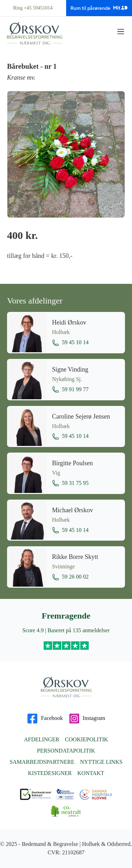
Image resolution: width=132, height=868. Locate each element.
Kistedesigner (50, 773)
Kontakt (91, 773)
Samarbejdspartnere (42, 762)
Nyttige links (101, 762)
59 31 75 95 (70, 483)
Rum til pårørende (99, 8)
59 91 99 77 (70, 389)
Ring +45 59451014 (33, 8)
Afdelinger (42, 739)
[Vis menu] (121, 32)
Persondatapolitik (66, 751)
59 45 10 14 (70, 343)
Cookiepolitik (86, 739)
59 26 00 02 (70, 577)
